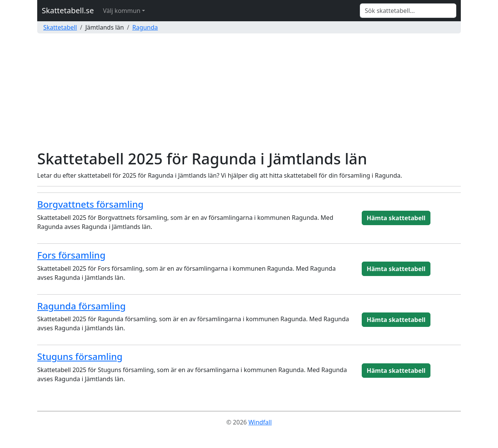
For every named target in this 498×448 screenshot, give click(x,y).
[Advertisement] (249, 93)
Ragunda (145, 27)
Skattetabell (60, 27)
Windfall (260, 422)
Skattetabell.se (68, 10)
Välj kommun (122, 11)
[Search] (408, 11)
